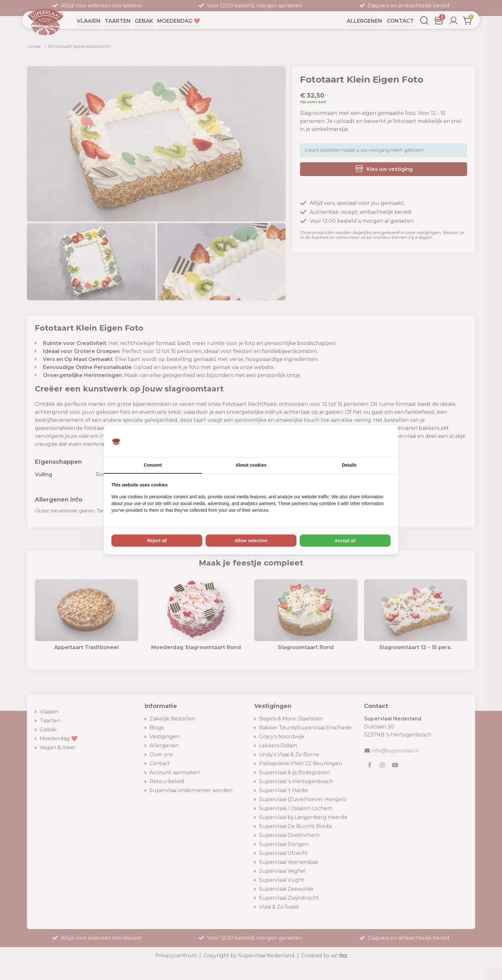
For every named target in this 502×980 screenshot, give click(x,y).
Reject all (157, 541)
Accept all (345, 541)
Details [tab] (349, 465)
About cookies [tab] (251, 465)
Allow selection (251, 541)
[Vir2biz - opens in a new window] (383, 441)
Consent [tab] (153, 465)
